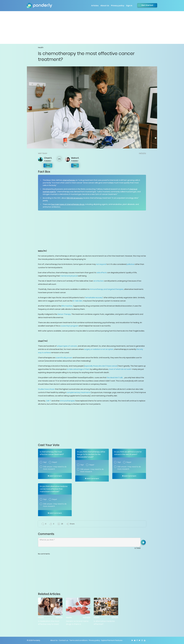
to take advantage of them (78, 369)
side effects (102, 273)
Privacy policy (118, 6)
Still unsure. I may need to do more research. (55, 468)
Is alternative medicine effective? (104, 623)
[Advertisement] (92, 27)
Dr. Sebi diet (78, 301)
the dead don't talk (115, 378)
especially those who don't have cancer (101, 366)
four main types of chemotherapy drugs (68, 204)
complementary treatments (79, 392)
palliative (130, 264)
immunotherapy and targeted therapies (107, 289)
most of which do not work (120, 369)
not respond (101, 264)
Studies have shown (46, 389)
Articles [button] (95, 6)
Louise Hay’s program (69, 326)
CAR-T (48, 401)
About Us (105, 6)
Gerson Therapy (64, 314)
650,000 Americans (75, 198)
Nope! (55, 462)
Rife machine (67, 306)
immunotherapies (67, 401)
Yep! (45, 462)
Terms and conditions (79, 640)
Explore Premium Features (112, 640)
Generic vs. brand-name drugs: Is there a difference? (77, 623)
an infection (99, 281)
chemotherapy (69, 180)
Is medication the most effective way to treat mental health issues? (49, 623)
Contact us (63, 640)
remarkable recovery (94, 298)
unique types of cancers (67, 346)
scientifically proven (64, 358)
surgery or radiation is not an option (99, 349)
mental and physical (69, 276)
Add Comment (55, 476)
